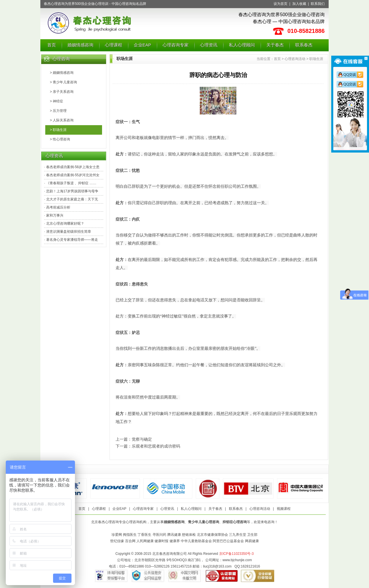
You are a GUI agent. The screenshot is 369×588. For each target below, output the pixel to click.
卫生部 (252, 535)
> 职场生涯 (58, 130)
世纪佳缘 (117, 541)
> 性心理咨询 (60, 139)
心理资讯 (209, 45)
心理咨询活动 (295, 59)
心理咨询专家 (176, 45)
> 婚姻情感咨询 (62, 73)
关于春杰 (275, 45)
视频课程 (284, 509)
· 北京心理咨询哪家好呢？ (64, 223)
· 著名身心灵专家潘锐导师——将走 (71, 240)
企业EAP (142, 45)
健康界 (175, 541)
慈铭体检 (189, 535)
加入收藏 (299, 4)
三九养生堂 (238, 535)
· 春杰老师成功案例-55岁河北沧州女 (72, 175)
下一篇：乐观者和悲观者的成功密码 (148, 446)
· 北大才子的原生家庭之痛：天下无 (71, 199)
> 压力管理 (58, 111)
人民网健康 (145, 541)
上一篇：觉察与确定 (134, 439)
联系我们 (318, 4)
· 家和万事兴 (54, 215)
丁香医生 (144, 535)
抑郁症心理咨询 (235, 522)
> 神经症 (57, 101)
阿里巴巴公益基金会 (228, 541)
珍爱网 (117, 535)
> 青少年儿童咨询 (63, 82)
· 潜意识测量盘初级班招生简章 (68, 232)
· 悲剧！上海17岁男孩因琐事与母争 (71, 191)
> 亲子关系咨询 (62, 92)
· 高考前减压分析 (57, 207)
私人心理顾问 (242, 45)
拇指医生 (130, 535)
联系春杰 (304, 45)
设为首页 (280, 4)
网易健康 (252, 541)
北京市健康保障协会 (212, 535)
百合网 (130, 541)
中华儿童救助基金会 (196, 541)
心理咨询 (61, 59)
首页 (52, 45)
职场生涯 (316, 59)
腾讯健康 (174, 535)
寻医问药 (159, 535)
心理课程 (114, 45)
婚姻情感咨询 (80, 45)
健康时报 (161, 541)
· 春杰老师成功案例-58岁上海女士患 (72, 167)
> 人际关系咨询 (62, 120)
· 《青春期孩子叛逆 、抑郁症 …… (70, 183)
